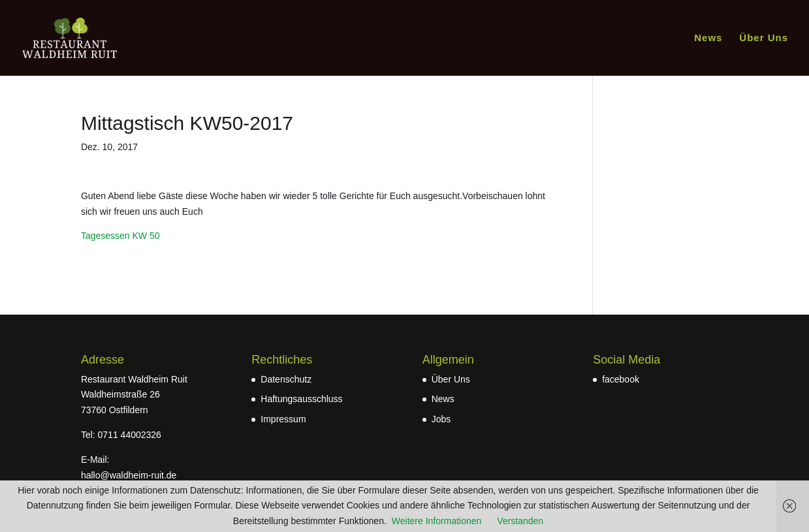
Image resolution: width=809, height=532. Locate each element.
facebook (621, 379)
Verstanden (520, 521)
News (708, 38)
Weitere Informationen (436, 521)
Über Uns (764, 38)
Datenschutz (286, 379)
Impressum (283, 419)
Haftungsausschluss (301, 399)
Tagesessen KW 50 (120, 236)
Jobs (441, 419)
